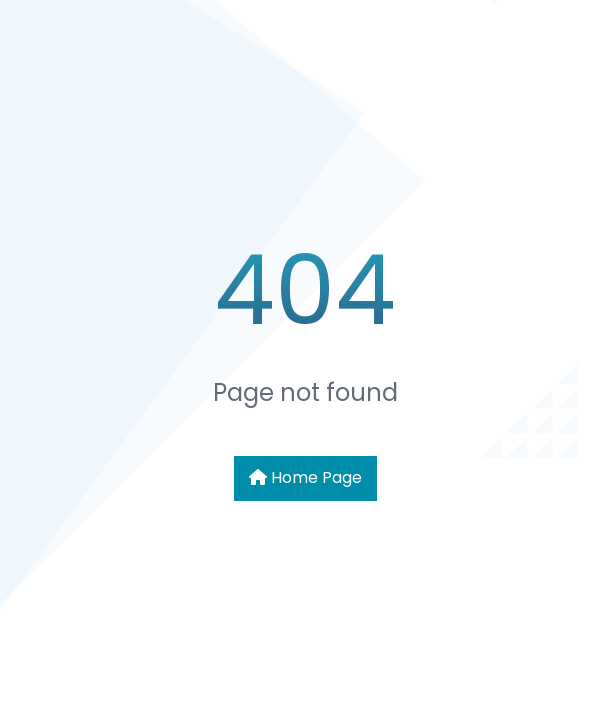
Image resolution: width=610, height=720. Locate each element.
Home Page (305, 477)
